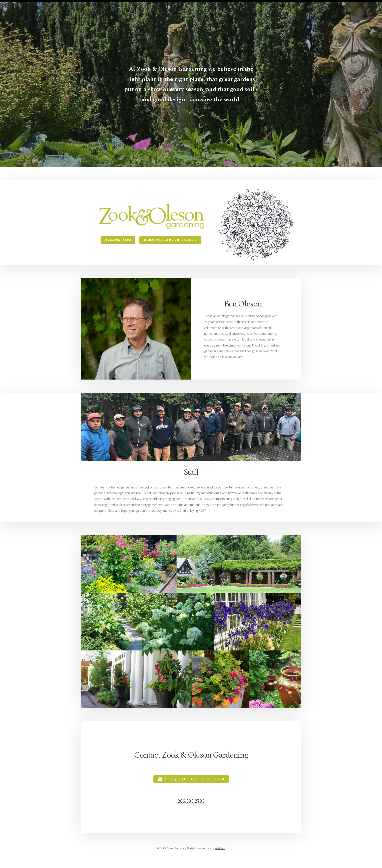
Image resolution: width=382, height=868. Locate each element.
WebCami (220, 848)
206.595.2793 (118, 240)
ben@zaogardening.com (171, 240)
